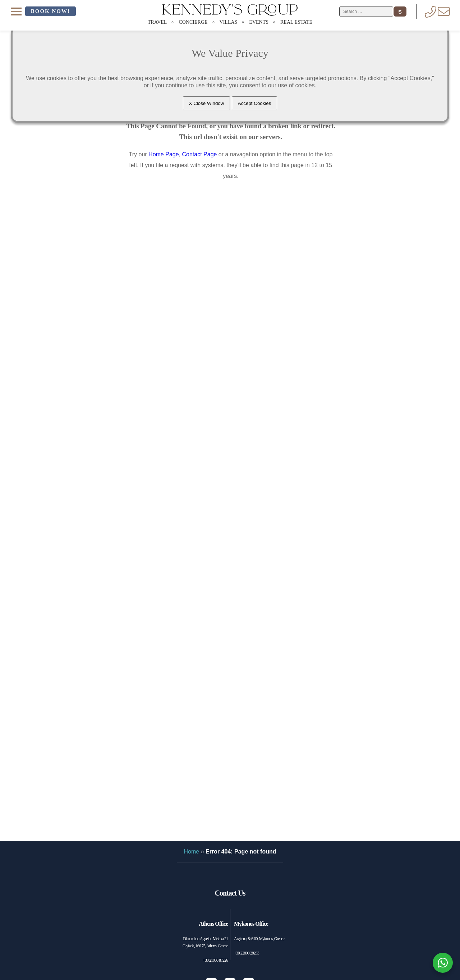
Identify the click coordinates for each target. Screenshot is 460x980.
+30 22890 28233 (247, 953)
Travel (157, 22)
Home (192, 852)
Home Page (164, 154)
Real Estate (296, 22)
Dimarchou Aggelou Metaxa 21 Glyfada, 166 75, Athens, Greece (205, 942)
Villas (229, 22)
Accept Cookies (255, 103)
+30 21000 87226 (215, 960)
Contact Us (230, 893)
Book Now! (50, 11)
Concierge (193, 22)
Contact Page (199, 154)
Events (259, 22)
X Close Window (207, 103)
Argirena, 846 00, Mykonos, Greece (259, 939)
